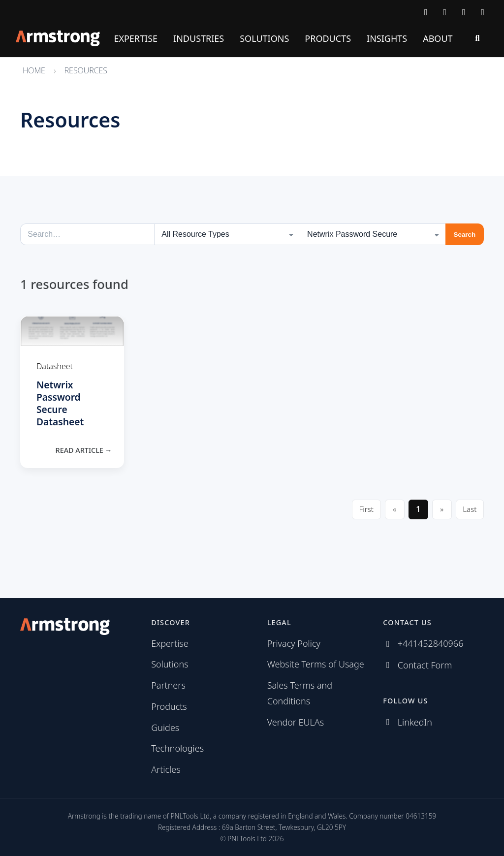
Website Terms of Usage (316, 664)
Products (328, 38)
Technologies (177, 748)
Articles (166, 769)
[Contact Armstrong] (426, 12)
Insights (387, 38)
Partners (168, 685)
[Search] (477, 38)
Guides (165, 728)
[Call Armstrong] (445, 12)
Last (470, 509)
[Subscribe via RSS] (483, 12)
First (366, 509)
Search (465, 235)
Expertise (136, 38)
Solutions (264, 38)
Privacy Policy (294, 643)
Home (34, 70)
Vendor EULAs (296, 722)
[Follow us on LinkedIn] (464, 12)
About (438, 38)
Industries (199, 38)
